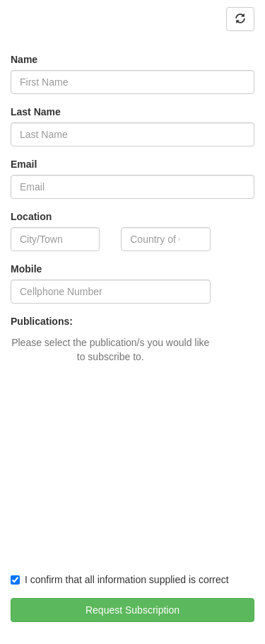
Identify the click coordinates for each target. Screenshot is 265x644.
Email (24, 164)
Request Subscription (132, 610)
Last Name (36, 112)
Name (24, 59)
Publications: (42, 321)
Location (31, 217)
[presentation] (118, 529)
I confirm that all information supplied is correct (120, 580)
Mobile (26, 269)
